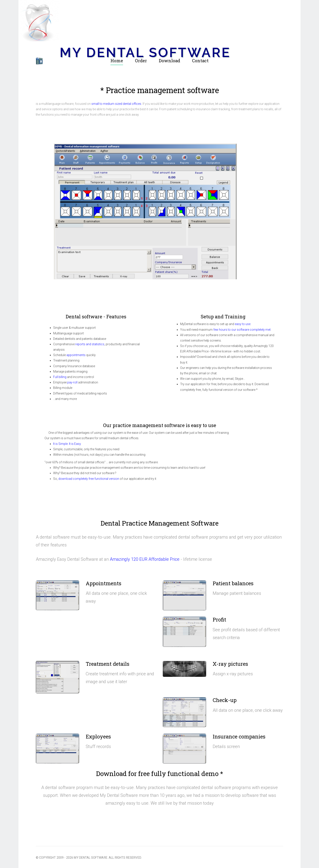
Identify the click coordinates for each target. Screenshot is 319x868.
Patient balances (233, 583)
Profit (219, 620)
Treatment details (108, 664)
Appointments (104, 583)
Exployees (98, 736)
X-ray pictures (230, 664)
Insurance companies (239, 736)
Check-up (225, 700)
